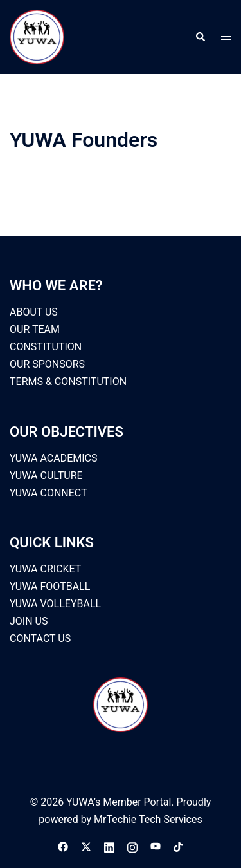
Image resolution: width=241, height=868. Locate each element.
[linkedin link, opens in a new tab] (109, 846)
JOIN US (29, 621)
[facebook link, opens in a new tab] (63, 846)
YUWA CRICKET (45, 569)
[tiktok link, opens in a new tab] (179, 846)
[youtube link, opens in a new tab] (156, 846)
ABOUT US (34, 312)
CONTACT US (40, 638)
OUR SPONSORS (47, 364)
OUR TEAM (35, 329)
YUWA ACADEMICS (54, 458)
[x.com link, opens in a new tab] (86, 846)
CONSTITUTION (46, 347)
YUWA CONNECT (49, 493)
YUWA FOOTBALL (50, 586)
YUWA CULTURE (46, 476)
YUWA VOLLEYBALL (55, 604)
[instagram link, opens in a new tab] (132, 846)
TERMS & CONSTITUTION (68, 382)
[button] (200, 37)
